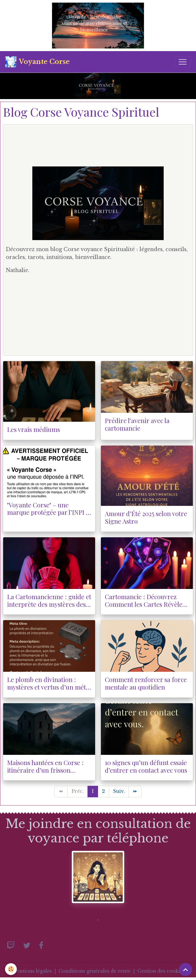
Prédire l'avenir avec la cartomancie (137, 424)
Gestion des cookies (161, 971)
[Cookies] (11, 969)
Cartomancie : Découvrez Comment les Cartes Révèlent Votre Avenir (147, 600)
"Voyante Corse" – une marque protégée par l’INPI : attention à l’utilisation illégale (47, 509)
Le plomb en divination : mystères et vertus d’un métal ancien (49, 683)
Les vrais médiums (33, 429)
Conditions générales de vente (95, 971)
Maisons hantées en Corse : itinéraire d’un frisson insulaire (45, 766)
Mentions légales (32, 971)
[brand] (37, 62)
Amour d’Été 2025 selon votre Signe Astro (146, 517)
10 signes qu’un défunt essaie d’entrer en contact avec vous (146, 766)
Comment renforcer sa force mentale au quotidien (146, 683)
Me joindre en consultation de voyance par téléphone (98, 831)
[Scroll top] (185, 970)
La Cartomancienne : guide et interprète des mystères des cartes (49, 600)
